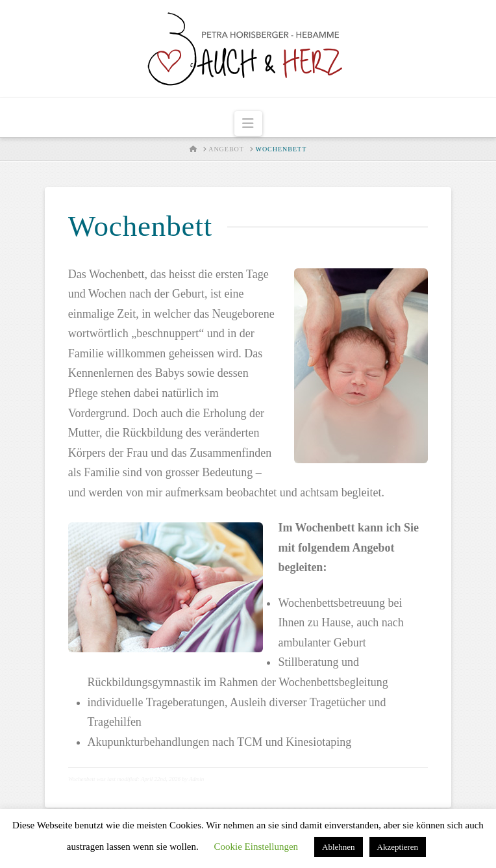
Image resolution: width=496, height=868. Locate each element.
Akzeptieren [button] (398, 847)
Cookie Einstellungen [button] (256, 847)
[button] (248, 123)
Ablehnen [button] (339, 847)
